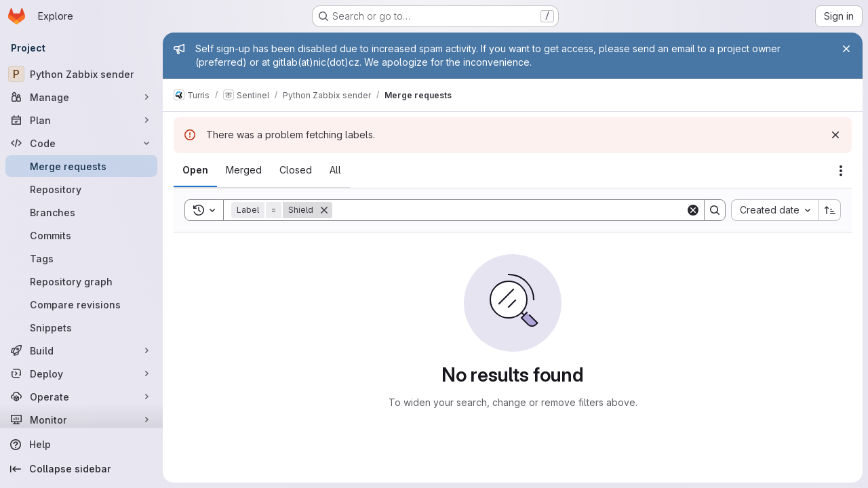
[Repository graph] (81, 281)
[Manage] (81, 97)
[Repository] (81, 189)
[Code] (81, 143)
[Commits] (81, 235)
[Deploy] (81, 373)
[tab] (195, 170)
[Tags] (81, 258)
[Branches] (81, 212)
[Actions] (841, 171)
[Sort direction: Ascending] (830, 210)
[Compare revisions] (81, 304)
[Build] (81, 350)
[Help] (81, 445)
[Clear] (693, 210)
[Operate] (81, 396)
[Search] (509, 210)
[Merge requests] (81, 166)
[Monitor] (81, 420)
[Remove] (324, 210)
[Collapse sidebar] (81, 469)
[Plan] (81, 120)
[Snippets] (81, 327)
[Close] (846, 49)
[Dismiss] (835, 135)
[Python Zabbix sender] (81, 74)
